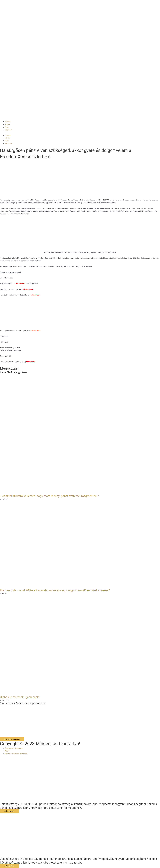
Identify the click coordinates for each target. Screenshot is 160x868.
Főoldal (8, 122)
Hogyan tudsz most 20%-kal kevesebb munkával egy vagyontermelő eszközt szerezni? (55, 590)
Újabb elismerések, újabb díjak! (20, 697)
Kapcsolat (9, 130)
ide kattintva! (28, 289)
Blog (7, 127)
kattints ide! (35, 331)
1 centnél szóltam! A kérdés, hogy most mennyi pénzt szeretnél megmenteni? (49, 496)
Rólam (7, 124)
